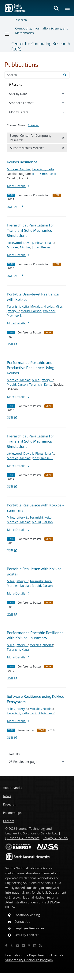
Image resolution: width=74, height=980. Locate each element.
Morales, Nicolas (19, 169)
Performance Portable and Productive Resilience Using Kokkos (31, 368)
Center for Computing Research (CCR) (41, 46)
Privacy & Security (55, 838)
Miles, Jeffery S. (43, 380)
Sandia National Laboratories (26, 868)
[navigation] (37, 762)
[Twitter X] (12, 946)
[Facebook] (6, 946)
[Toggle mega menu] (68, 8)
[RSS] (40, 946)
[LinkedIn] (35, 946)
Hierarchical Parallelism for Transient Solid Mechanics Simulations (30, 230)
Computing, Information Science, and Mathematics (42, 31)
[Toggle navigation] (7, 34)
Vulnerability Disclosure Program (29, 960)
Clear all (34, 125)
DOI (9, 207)
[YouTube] (18, 946)
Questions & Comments (22, 838)
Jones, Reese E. (42, 247)
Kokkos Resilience (22, 162)
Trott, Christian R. (44, 174)
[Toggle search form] (56, 8)
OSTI (19, 207)
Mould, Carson (31, 311)
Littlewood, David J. (20, 243)
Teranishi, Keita (43, 169)
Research (20, 20)
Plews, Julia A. (45, 243)
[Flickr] (23, 946)
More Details (18, 186)
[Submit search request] (65, 75)
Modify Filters (24, 112)
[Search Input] (37, 75)
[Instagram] (29, 946)
